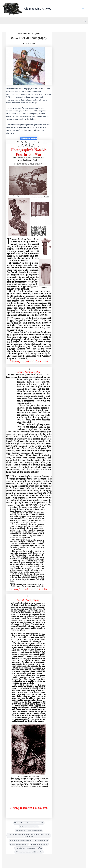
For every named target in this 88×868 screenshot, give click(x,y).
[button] (85, 21)
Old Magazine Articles (38, 9)
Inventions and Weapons (29, 33)
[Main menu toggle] (83, 9)
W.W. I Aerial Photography (29, 38)
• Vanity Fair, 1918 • (29, 44)
